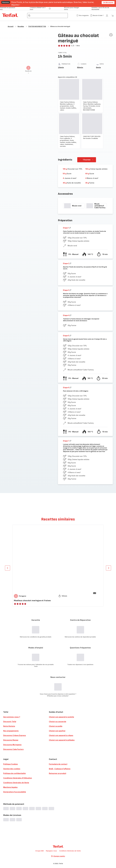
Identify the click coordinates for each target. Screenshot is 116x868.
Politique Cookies (11, 764)
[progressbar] (67, 206)
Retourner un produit (58, 773)
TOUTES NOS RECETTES (37, 26)
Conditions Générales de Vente (16, 783)
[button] (82, 15)
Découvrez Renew (11, 740)
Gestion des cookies (12, 769)
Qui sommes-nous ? (12, 717)
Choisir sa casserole (58, 722)
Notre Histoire (9, 726)
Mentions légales (10, 787)
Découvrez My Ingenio (12, 745)
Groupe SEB (39, 851)
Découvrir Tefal (10, 722)
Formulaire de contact (58, 764)
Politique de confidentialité (14, 773)
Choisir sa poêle (56, 726)
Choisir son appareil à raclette (61, 717)
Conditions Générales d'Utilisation (18, 778)
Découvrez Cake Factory (13, 749)
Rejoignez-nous (51, 851)
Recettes (21, 26)
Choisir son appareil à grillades (62, 740)
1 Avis (78, 46)
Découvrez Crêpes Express (15, 735)
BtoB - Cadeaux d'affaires (60, 769)
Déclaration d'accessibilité (15, 792)
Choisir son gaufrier (57, 731)
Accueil (11, 26)
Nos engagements (11, 731)
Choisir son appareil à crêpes (61, 735)
